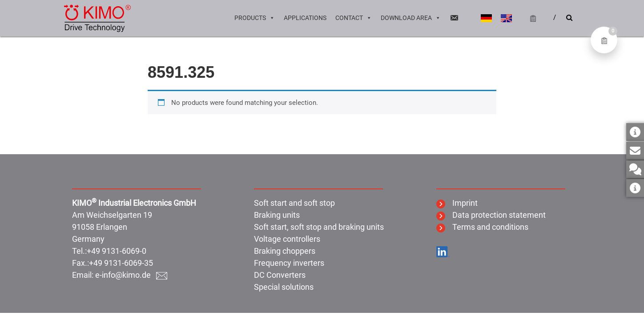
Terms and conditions (482, 227)
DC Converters (280, 275)
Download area (411, 18)
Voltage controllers (287, 239)
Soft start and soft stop (294, 203)
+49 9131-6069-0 (117, 251)
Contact (354, 18)
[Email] (454, 18)
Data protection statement (491, 215)
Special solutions (284, 287)
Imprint (457, 203)
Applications (305, 18)
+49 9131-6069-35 (121, 263)
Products (255, 18)
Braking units (277, 215)
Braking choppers (285, 251)
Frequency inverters (289, 263)
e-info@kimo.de (131, 275)
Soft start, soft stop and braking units (319, 227)
